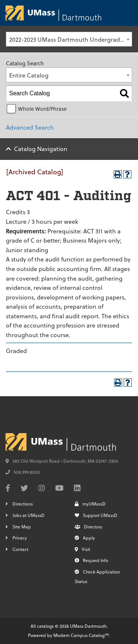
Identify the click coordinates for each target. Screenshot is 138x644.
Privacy (20, 538)
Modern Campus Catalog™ (81, 635)
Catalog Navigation (41, 149)
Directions (23, 504)
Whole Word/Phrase (42, 109)
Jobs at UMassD (29, 515)
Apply (85, 538)
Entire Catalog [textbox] (29, 75)
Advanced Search (30, 127)
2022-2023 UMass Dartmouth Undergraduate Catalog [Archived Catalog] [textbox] (70, 39)
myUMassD (90, 504)
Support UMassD (96, 515)
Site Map (22, 527)
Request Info (91, 560)
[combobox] (69, 39)
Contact (20, 549)
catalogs (45, 626)
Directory (89, 527)
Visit (82, 549)
